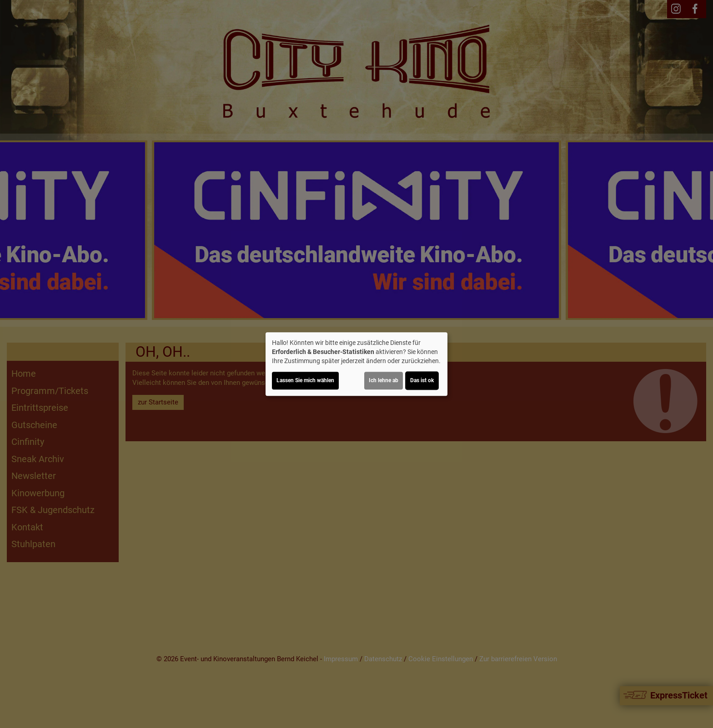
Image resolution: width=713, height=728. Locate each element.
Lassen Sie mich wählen (305, 380)
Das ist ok (422, 380)
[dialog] (356, 364)
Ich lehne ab (384, 380)
